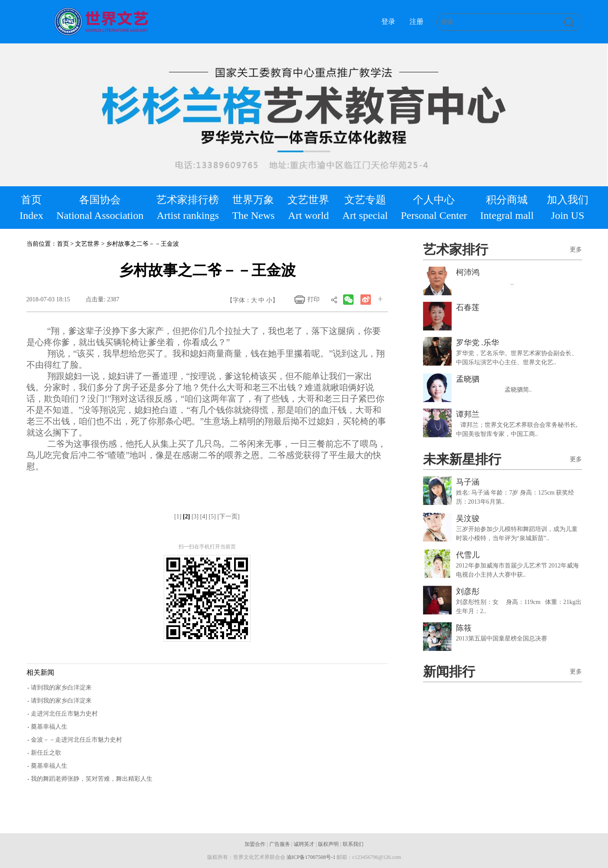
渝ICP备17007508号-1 (311, 857)
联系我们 (353, 844)
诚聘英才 (304, 844)
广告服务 (280, 844)
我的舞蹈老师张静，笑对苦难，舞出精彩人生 (92, 779)
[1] (178, 517)
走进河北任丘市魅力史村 (64, 714)
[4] (204, 517)
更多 (576, 249)
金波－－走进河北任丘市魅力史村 (76, 740)
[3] (195, 517)
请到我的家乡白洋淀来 (61, 688)
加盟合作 (255, 844)
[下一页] (228, 517)
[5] (212, 517)
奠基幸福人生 (49, 727)
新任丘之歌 (46, 753)
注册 (416, 21)
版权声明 (328, 844)
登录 (388, 21)
